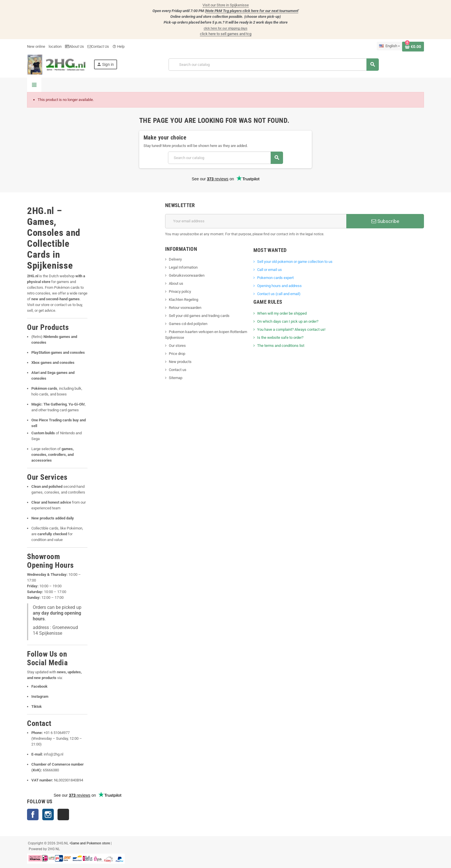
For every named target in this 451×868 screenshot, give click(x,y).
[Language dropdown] (389, 46)
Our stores (177, 346)
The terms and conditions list (281, 346)
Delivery (175, 259)
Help (119, 46)
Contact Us (98, 46)
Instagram (48, 815)
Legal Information (183, 267)
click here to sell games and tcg (226, 34)
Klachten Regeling (184, 300)
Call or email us (270, 270)
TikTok (63, 815)
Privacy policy (180, 291)
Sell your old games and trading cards (199, 316)
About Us (74, 46)
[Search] (274, 65)
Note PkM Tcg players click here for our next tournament (252, 11)
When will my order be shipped (282, 313)
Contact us (178, 370)
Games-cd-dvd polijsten (188, 324)
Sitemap (176, 378)
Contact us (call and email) (279, 294)
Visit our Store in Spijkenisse (226, 5)
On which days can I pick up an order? (288, 321)
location (55, 46)
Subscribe (385, 221)
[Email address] (256, 221)
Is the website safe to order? (280, 338)
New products (180, 362)
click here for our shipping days (225, 28)
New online (36, 46)
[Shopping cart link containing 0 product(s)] (413, 47)
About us (176, 283)
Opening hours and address (279, 286)
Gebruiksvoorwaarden (187, 275)
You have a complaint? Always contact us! (291, 329)
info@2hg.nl (53, 754)
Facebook (33, 815)
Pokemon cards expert (275, 278)
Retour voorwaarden (185, 308)
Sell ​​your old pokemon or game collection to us (295, 262)
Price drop (177, 354)
